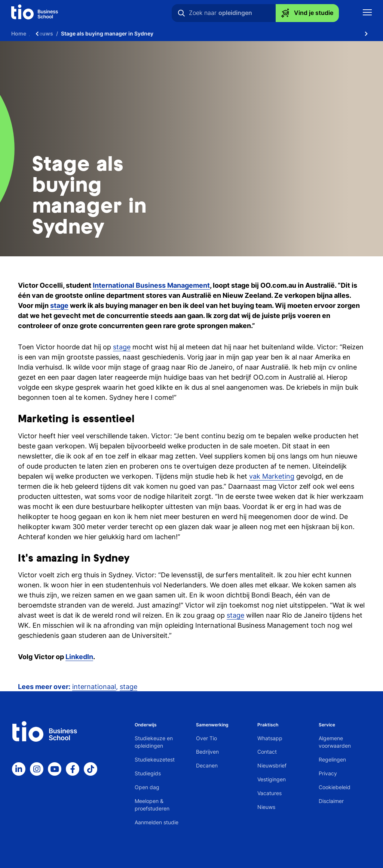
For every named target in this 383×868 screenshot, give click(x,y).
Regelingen (332, 759)
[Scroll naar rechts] (366, 34)
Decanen (207, 765)
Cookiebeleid (335, 787)
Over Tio (206, 738)
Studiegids (148, 773)
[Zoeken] (181, 13)
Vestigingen (272, 779)
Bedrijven (207, 752)
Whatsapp (270, 738)
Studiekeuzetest (155, 759)
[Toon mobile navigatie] (367, 13)
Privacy (328, 773)
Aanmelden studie (157, 822)
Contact (267, 752)
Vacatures (269, 793)
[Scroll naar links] (37, 34)
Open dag (147, 787)
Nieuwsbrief (272, 765)
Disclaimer (331, 801)
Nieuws (266, 807)
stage (122, 347)
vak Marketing (272, 476)
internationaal (94, 687)
